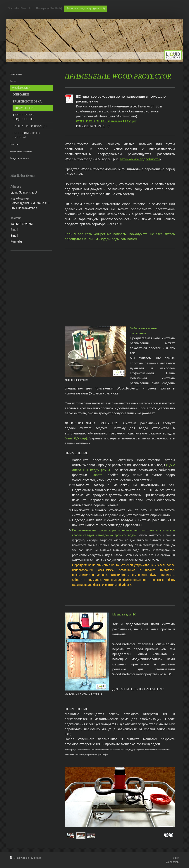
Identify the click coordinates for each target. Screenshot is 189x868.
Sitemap (36, 858)
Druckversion (20, 858)
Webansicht (173, 862)
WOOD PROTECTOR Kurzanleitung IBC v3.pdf (106, 121)
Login (176, 858)
